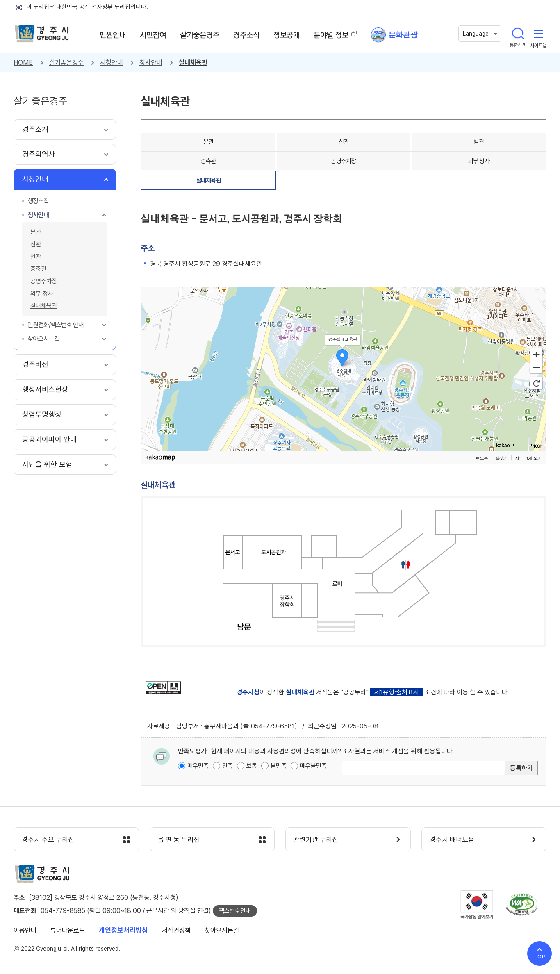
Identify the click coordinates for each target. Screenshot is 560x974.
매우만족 (198, 766)
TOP (540, 957)
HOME (23, 63)
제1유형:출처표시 (397, 692)
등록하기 (521, 768)
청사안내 (151, 63)
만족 (228, 766)
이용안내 (25, 930)
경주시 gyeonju (42, 34)
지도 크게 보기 (528, 458)
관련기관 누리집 (316, 840)
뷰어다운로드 (68, 930)
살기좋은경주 (66, 63)
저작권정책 (176, 930)
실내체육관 (193, 63)
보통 (252, 766)
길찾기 (501, 458)
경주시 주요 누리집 (48, 840)
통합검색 (518, 34)
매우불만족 (313, 766)
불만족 (279, 766)
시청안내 (112, 63)
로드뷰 (482, 458)
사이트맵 (538, 34)
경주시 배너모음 (452, 840)
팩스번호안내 (235, 911)
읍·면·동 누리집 (179, 840)
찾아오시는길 (222, 930)
